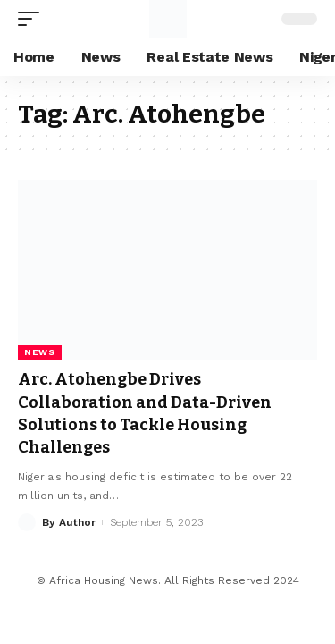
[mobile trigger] (33, 19)
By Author (69, 522)
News (40, 352)
